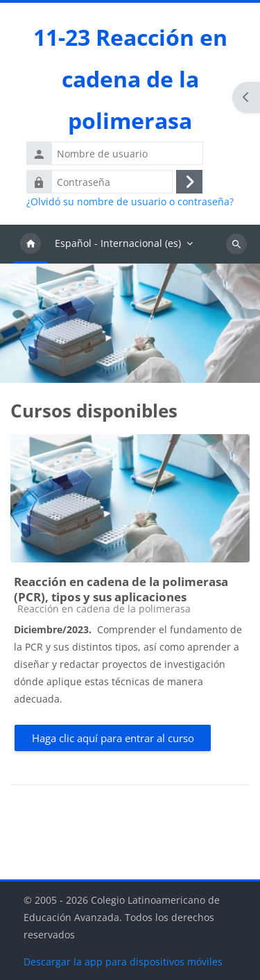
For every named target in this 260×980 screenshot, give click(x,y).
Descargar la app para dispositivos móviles (123, 962)
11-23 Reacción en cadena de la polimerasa (130, 79)
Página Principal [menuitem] (31, 244)
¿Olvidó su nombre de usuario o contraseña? (130, 202)
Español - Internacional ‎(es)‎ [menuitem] (118, 243)
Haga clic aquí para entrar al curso (113, 738)
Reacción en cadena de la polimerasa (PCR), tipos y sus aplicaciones (121, 589)
